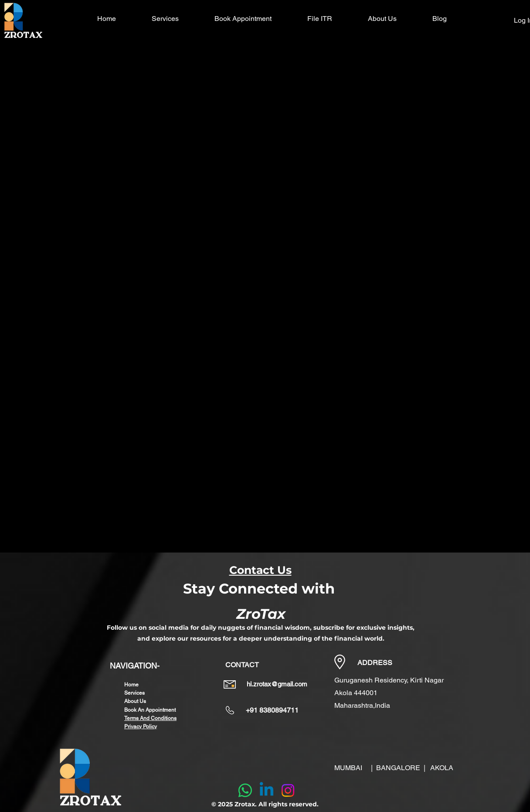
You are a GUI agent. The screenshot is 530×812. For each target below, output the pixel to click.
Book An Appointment (150, 710)
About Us (135, 701)
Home (131, 685)
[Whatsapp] (245, 790)
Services (134, 693)
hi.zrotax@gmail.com (277, 684)
